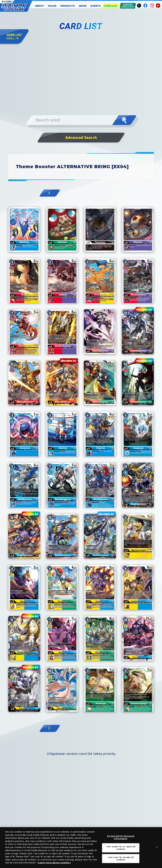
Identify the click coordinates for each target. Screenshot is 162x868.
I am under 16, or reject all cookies (121, 848)
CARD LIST (111, 6)
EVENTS (96, 6)
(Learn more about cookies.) (54, 863)
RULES (52, 6)
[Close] (157, 847)
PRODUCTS (68, 6)
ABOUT (40, 6)
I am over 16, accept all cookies (121, 858)
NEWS (83, 6)
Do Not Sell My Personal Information (121, 837)
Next (112, 216)
